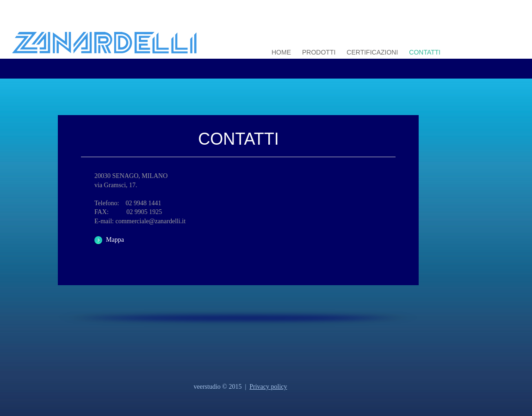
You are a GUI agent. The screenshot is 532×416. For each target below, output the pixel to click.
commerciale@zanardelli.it (150, 221)
